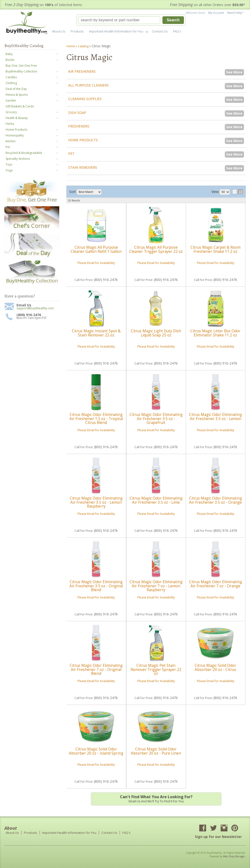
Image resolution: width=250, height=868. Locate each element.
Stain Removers (83, 167)
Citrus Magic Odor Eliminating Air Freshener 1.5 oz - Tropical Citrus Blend (96, 419)
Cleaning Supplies (85, 99)
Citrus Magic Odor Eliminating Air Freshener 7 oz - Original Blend (96, 669)
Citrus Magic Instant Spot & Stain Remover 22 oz (96, 333)
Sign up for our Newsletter (218, 837)
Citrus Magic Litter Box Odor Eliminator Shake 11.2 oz (215, 333)
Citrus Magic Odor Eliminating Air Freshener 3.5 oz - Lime (156, 500)
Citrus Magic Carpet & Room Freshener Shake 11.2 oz (216, 249)
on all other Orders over (208, 5)
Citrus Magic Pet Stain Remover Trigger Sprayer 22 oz (156, 669)
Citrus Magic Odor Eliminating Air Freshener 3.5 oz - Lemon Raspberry (96, 502)
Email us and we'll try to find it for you (156, 799)
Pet (71, 154)
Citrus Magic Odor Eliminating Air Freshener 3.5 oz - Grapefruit (156, 419)
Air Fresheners (82, 71)
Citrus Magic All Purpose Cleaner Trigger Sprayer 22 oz (156, 249)
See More (234, 72)
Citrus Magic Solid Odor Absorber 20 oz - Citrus (215, 667)
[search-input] (119, 20)
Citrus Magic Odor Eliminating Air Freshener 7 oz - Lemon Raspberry (156, 586)
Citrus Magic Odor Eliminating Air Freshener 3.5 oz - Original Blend (96, 586)
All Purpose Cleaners (88, 85)
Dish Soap (77, 113)
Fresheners (79, 126)
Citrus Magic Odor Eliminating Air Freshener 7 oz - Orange (216, 584)
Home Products (83, 140)
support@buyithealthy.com (35, 308)
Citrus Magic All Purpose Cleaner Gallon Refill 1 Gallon (96, 249)
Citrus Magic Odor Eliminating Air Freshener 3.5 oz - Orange (216, 500)
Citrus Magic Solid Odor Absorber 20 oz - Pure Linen (156, 751)
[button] (131, 20)
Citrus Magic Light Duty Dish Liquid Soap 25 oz (156, 333)
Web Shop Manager (234, 856)
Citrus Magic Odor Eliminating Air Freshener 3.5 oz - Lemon (216, 417)
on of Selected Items (43, 5)
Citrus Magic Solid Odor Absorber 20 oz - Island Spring (96, 751)
